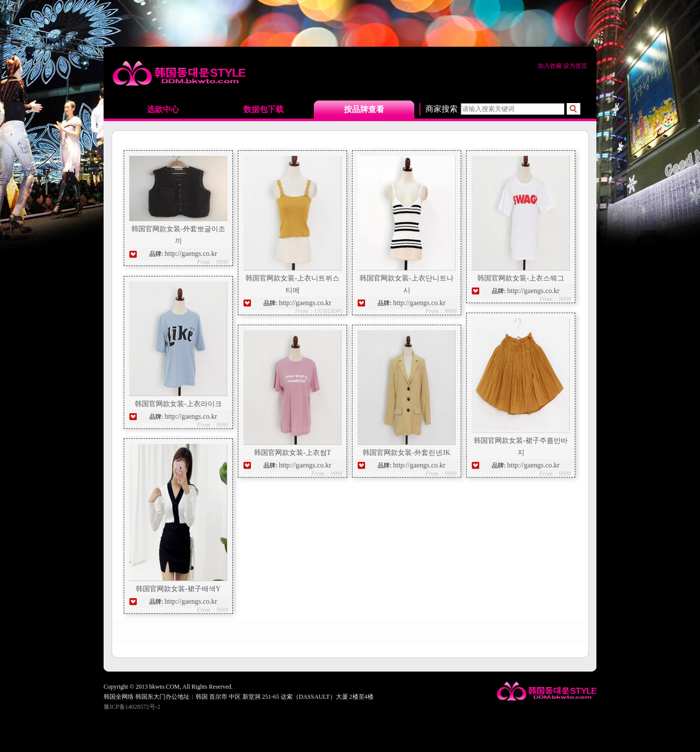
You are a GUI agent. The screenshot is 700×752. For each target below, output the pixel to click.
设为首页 (575, 66)
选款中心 (163, 109)
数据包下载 (264, 109)
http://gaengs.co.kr (191, 254)
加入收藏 (550, 66)
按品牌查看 (364, 109)
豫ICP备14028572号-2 (132, 707)
